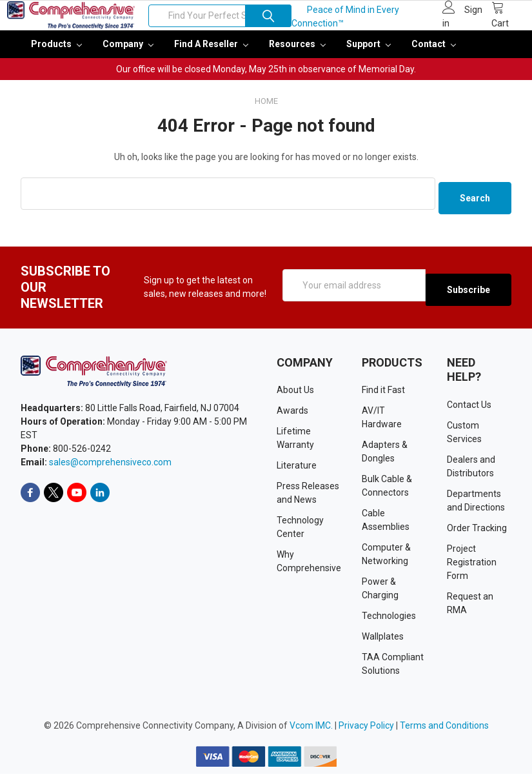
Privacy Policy (366, 731)
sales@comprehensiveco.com (110, 467)
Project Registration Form (472, 567)
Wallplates (383, 642)
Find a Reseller (211, 53)
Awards (292, 416)
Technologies (389, 621)
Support (369, 53)
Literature (297, 470)
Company (128, 53)
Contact (434, 53)
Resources (297, 53)
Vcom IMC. (311, 731)
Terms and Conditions (444, 731)
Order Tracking (477, 533)
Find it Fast (383, 395)
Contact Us (469, 410)
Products (56, 53)
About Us (295, 395)
